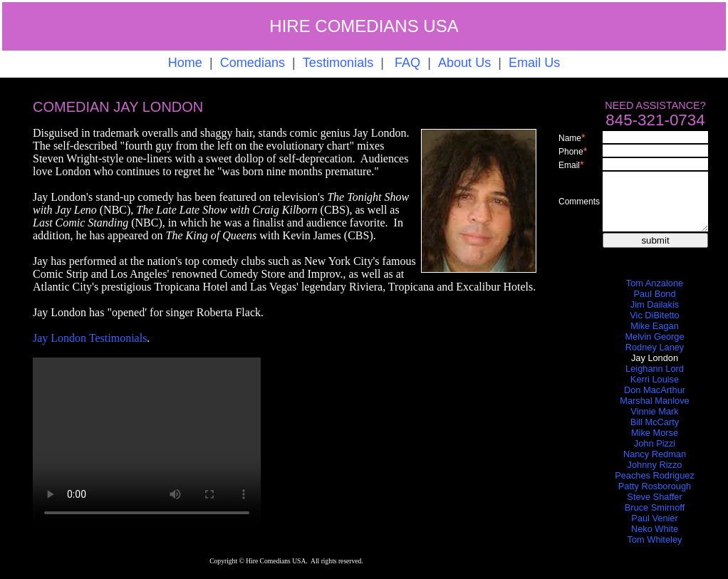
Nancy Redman (655, 454)
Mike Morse (655, 433)
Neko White (655, 529)
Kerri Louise (655, 379)
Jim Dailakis (655, 304)
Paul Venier (654, 518)
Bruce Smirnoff (655, 507)
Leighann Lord (655, 369)
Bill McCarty (655, 422)
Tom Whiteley (655, 539)
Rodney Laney (655, 347)
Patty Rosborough (655, 486)
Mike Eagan (655, 326)
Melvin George (654, 337)
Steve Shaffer (654, 497)
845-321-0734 (655, 120)
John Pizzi (655, 443)
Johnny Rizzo (655, 465)
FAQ (407, 63)
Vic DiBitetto (654, 315)
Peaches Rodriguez (655, 475)
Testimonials (338, 63)
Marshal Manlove (654, 401)
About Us (464, 63)
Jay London (655, 358)
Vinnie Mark (654, 411)
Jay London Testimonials (90, 338)
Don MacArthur (655, 390)
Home (185, 63)
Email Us (534, 63)
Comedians (253, 63)
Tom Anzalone (655, 283)
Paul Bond (654, 294)
